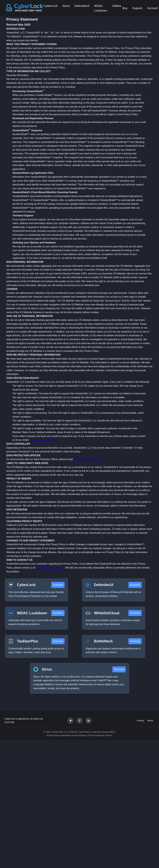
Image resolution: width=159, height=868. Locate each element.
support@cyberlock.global (43, 440)
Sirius (66, 6)
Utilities (117, 6)
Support (137, 8)
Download (58, 585)
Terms (150, 721)
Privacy (141, 721)
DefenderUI (82, 6)
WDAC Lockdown (101, 8)
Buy (125, 8)
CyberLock (51, 6)
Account (152, 8)
